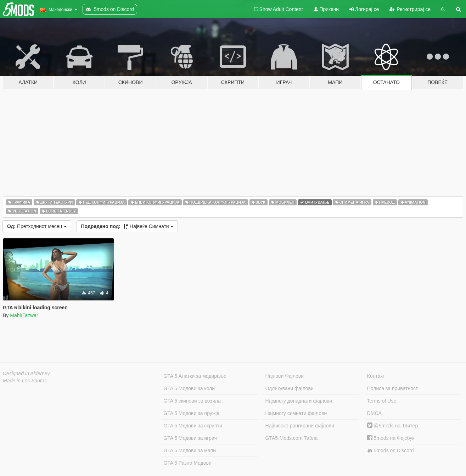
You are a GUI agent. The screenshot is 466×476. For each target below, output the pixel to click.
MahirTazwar (24, 315)
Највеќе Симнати (127, 226)
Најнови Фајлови (285, 376)
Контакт (376, 376)
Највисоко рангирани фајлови (300, 426)
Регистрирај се (410, 9)
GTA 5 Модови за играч (190, 438)
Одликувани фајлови (290, 388)
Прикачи (326, 9)
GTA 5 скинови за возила (192, 401)
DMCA (374, 413)
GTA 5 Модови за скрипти (193, 426)
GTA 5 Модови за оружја (191, 413)
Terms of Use (382, 401)
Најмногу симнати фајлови (296, 413)
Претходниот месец (37, 226)
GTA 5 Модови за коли (189, 388)
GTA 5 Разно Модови (187, 463)
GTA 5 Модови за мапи (190, 450)
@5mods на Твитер (392, 426)
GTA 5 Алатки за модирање (195, 376)
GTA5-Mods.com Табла (292, 438)
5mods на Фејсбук (391, 438)
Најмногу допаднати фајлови (299, 401)
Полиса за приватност (393, 388)
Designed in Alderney (26, 373)
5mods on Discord (391, 451)
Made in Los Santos (25, 381)
